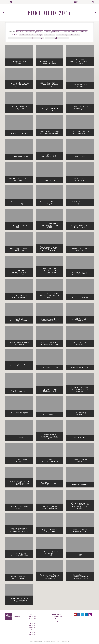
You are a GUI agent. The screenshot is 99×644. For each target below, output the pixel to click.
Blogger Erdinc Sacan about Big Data (51, 63)
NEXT (84, 555)
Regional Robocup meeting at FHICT (51, 531)
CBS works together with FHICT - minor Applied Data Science (20, 530)
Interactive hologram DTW (20, 414)
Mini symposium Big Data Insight (81, 227)
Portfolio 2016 (33, 632)
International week (21, 438)
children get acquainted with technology (21, 273)
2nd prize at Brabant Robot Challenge (20, 578)
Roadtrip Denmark (81, 485)
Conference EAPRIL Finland (21, 63)
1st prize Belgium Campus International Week (20, 366)
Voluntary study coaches (82, 344)
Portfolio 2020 (33, 623)
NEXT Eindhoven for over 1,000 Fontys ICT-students (20, 601)
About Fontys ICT (56, 621)
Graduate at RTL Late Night (51, 203)
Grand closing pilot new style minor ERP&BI (51, 554)
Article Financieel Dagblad (82, 203)
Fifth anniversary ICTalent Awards (51, 391)
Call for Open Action (21, 157)
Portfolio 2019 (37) (14, 38)
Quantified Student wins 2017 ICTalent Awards (81, 390)
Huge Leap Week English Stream (82, 531)
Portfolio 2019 (33, 626)
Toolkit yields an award (82, 461)
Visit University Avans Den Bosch (20, 344)
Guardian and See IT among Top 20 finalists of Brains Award (51, 272)
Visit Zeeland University (83, 180)
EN (75, 2)
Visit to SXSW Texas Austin (21, 508)
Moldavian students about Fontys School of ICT (51, 226)
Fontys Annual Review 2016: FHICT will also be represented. (50, 577)
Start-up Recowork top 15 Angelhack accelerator (20, 109)
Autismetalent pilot (51, 368)
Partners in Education (57, 617)
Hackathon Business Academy (21, 203)
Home (31, 614)
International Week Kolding (51, 110)
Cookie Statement (65, 641)
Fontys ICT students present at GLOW (81, 273)
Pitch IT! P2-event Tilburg (21, 227)
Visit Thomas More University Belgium (51, 344)
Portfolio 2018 (33, 628)
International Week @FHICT (21, 461)
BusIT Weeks (83, 438)
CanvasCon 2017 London (82, 86)
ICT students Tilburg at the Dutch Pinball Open (51, 85)
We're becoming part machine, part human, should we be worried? (50, 249)
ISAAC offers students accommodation (80, 133)
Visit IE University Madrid (81, 320)
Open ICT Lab (82, 157)
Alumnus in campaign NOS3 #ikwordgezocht (50, 133)
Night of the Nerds (21, 391)
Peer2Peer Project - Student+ (51, 484)
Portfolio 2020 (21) (74, 35)
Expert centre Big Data (80, 298)
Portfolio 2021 (33, 621)
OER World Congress (21, 134)
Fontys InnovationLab (57, 619)
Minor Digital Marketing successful (20, 320)
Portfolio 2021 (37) (62, 35)
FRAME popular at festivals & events (21, 297)
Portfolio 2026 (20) (63, 38)
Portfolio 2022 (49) (49, 35)
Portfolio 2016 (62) (38, 38)
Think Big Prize (52, 181)
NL (78, 2)
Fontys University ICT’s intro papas (20, 180)
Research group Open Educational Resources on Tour (20, 483)
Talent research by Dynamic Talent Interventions (81, 109)
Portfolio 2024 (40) (25, 35)
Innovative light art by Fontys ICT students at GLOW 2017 (20, 85)
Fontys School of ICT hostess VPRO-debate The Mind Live (51, 296)
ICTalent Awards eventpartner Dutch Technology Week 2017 (50, 437)
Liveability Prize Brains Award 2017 (80, 250)
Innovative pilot (52, 415)
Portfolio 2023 (33, 617)
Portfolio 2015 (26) (51, 38)
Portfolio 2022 (33, 619)
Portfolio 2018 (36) (26, 38)
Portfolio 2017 (33, 630)
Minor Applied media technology (20, 250)
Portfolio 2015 (33, 634)
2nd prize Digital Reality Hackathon (51, 508)
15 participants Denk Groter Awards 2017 (51, 320)
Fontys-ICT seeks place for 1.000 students (50, 156)
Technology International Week (51, 461)
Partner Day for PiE (81, 368)
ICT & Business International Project (20, 555)
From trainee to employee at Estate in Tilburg (81, 62)
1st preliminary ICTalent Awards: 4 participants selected (81, 577)
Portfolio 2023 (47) (37, 35)
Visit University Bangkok (82, 414)
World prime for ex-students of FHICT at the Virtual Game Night (81, 506)
